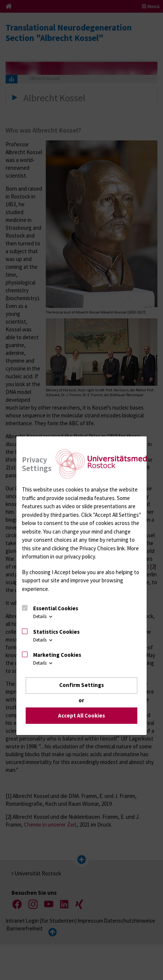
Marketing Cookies (57, 655)
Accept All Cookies (81, 715)
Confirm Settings (81, 685)
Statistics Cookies (56, 632)
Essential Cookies (56, 608)
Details (43, 616)
